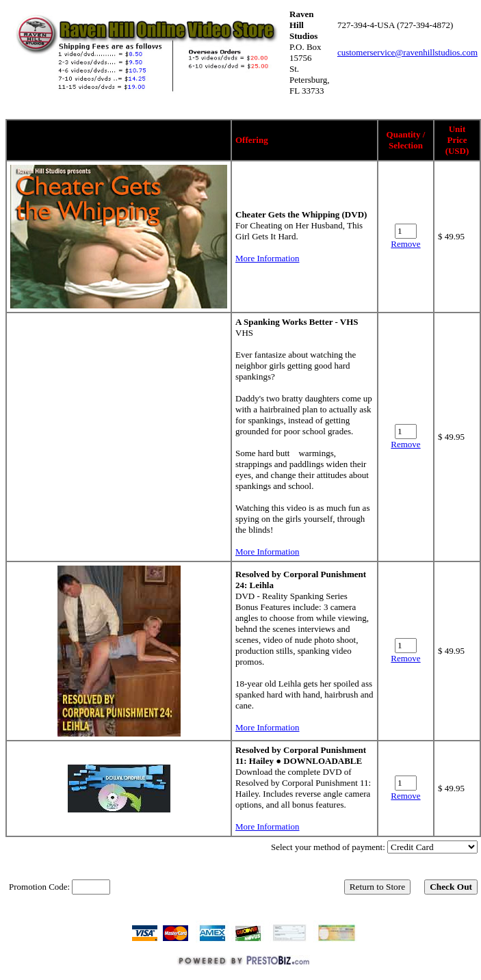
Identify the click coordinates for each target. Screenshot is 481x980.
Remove (405, 244)
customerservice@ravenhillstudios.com (407, 52)
